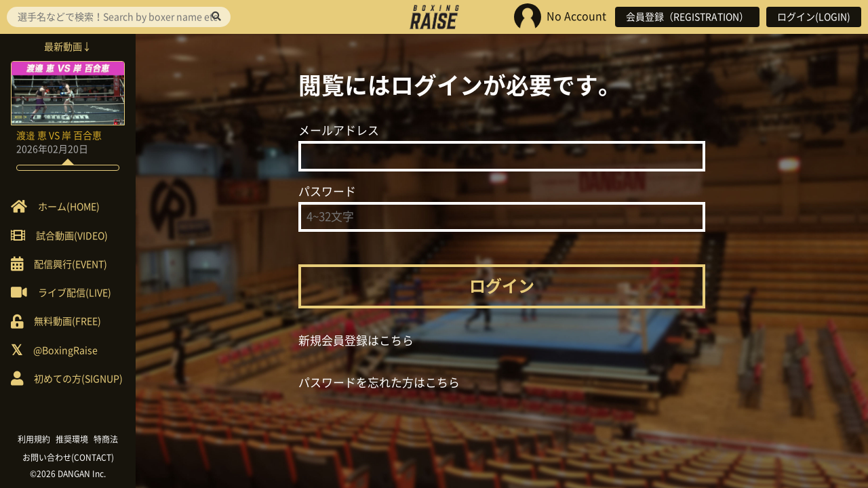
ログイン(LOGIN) (814, 17)
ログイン (502, 286)
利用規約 (34, 439)
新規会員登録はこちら (356, 341)
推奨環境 (72, 439)
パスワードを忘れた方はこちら (379, 383)
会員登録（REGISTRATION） (687, 17)
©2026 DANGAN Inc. (68, 474)
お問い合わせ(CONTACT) (68, 457)
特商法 (106, 439)
